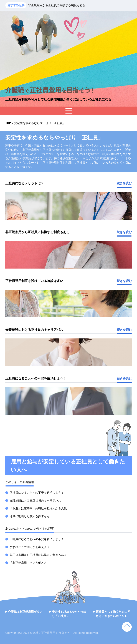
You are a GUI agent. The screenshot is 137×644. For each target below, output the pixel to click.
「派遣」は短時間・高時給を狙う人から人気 (38, 508)
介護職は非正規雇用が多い (25, 612)
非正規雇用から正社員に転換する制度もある (57, 5)
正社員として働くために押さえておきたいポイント (113, 614)
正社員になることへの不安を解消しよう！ (37, 493)
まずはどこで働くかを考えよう (30, 547)
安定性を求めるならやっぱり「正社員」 (69, 614)
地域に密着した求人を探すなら (30, 516)
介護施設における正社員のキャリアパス (35, 501)
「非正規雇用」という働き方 (28, 563)
